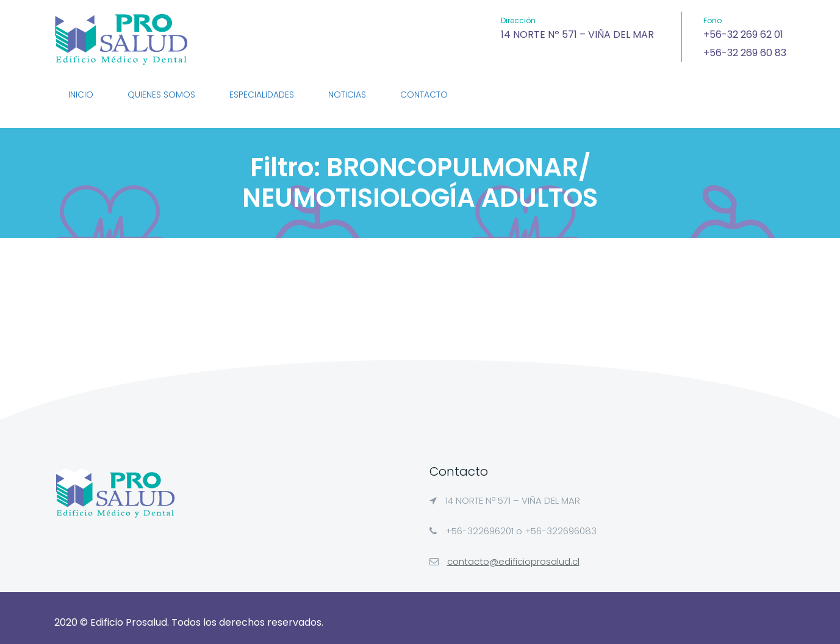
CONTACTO (424, 95)
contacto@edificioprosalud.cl (513, 561)
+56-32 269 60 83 (745, 53)
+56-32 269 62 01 (743, 34)
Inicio (81, 95)
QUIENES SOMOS (161, 95)
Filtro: (420, 183)
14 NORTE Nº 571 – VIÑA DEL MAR (577, 34)
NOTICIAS (347, 95)
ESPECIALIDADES (262, 95)
